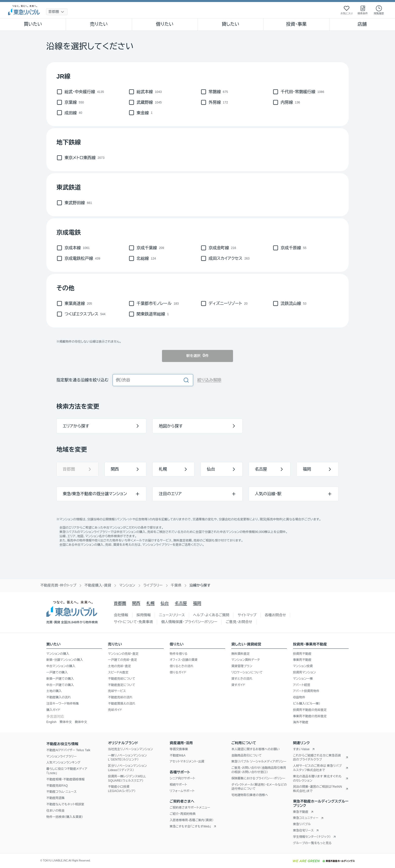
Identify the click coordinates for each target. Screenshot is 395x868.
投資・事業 (296, 24)
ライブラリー (153, 585)
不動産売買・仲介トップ (58, 585)
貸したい (231, 24)
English (51, 722)
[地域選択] (57, 12)
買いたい (33, 24)
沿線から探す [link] (200, 585)
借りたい (165, 24)
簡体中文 (81, 722)
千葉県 (176, 585)
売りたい (99, 24)
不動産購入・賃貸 (98, 585)
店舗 (362, 24)
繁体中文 (66, 722)
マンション (127, 585)
